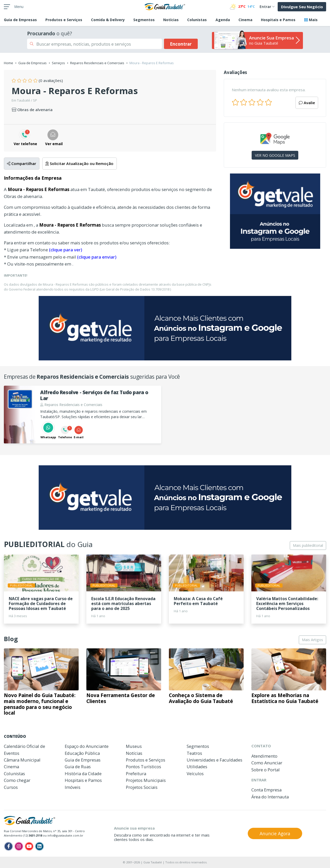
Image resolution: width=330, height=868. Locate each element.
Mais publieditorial (308, 545)
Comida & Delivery (108, 20)
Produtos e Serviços (64, 20)
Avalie (307, 103)
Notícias (171, 20)
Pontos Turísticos (143, 767)
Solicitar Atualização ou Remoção (79, 163)
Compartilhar (22, 163)
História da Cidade (83, 774)
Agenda (223, 20)
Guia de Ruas (78, 767)
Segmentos (144, 20)
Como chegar (17, 780)
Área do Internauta (270, 797)
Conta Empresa (266, 790)
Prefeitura (136, 774)
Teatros (194, 753)
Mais (311, 20)
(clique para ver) (65, 250)
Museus (134, 746)
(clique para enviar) (97, 257)
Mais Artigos (312, 640)
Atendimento (264, 756)
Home (9, 63)
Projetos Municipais (146, 780)
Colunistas (197, 20)
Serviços (58, 63)
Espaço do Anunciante (87, 746)
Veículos (195, 774)
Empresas (20, 20)
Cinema (245, 20)
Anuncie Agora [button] (275, 833)
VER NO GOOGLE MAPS (275, 155)
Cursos (11, 787)
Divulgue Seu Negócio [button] (302, 7)
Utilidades (197, 767)
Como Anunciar (267, 763)
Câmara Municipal (22, 760)
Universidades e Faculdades (214, 760)
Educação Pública (82, 753)
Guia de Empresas (32, 63)
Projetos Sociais (142, 787)
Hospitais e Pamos (278, 20)
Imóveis (73, 787)
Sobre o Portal (266, 770)
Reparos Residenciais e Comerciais (97, 63)
